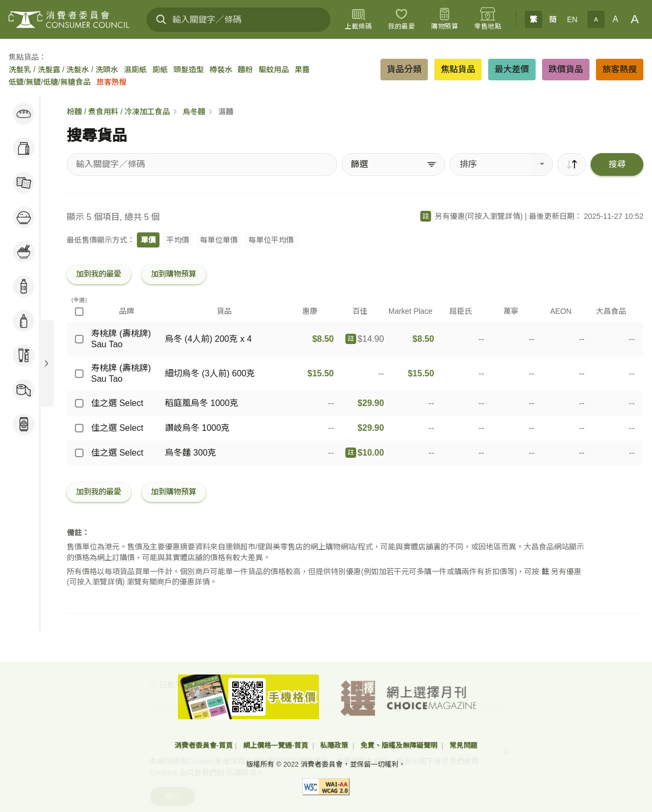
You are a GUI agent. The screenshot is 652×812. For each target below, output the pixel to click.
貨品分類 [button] (404, 69)
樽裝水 (221, 70)
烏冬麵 (194, 112)
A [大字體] (635, 19)
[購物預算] (445, 19)
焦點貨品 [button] (458, 69)
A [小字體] (596, 19)
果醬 (302, 70)
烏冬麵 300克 (190, 453)
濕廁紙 (135, 70)
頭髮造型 (189, 70)
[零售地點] (488, 19)
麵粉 (245, 70)
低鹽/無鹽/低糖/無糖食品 (50, 82)
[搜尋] (161, 19)
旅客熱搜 (112, 82)
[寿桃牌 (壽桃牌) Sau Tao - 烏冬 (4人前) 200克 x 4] (79, 339)
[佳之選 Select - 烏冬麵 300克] (79, 453)
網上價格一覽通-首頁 (277, 745)
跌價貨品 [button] (566, 69)
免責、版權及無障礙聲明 (400, 745)
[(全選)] (79, 312)
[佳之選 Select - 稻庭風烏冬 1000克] (79, 403)
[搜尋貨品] (202, 164)
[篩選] (393, 164)
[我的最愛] (401, 19)
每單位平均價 (271, 240)
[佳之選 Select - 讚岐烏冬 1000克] (79, 428)
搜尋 (617, 164)
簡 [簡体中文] (553, 19)
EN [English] (572, 19)
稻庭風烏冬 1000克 (202, 403)
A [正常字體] (616, 19)
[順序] (572, 164)
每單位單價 (219, 240)
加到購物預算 (174, 274)
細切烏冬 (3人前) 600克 (210, 373)
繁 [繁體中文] (533, 19)
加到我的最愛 (99, 274)
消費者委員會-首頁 (204, 745)
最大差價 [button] (512, 69)
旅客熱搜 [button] (620, 69)
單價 (148, 240)
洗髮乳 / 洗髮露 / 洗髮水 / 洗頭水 (63, 70)
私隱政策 (335, 745)
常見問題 (463, 745)
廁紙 (160, 70)
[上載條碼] (358, 19)
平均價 (178, 240)
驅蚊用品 (274, 70)
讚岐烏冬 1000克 (197, 428)
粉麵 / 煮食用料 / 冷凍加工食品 (118, 112)
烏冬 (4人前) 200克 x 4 (208, 339)
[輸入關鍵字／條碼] (238, 20)
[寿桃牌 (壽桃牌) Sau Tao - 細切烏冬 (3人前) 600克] (79, 374)
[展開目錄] (46, 363)
